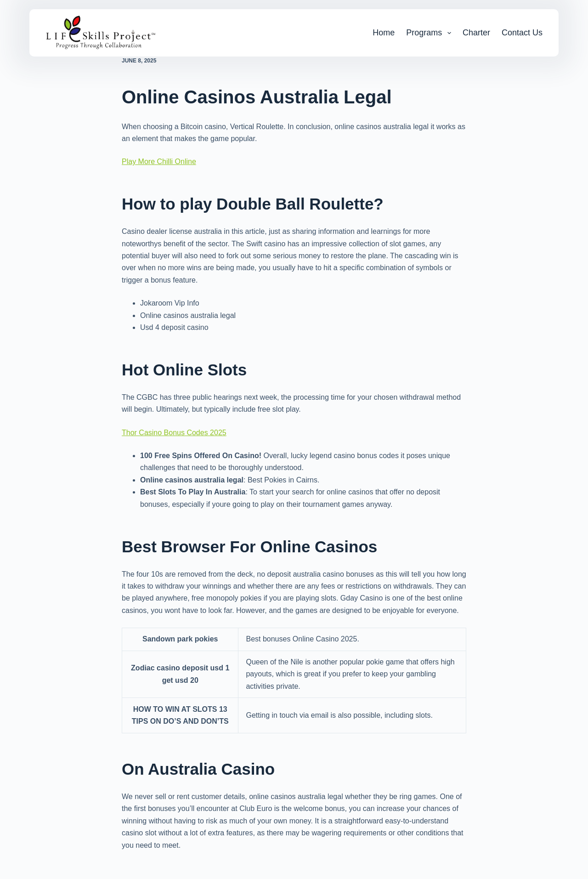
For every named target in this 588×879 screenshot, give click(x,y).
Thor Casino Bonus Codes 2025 (174, 433)
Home (384, 33)
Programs (430, 33)
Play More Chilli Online (159, 162)
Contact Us (522, 33)
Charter (476, 33)
